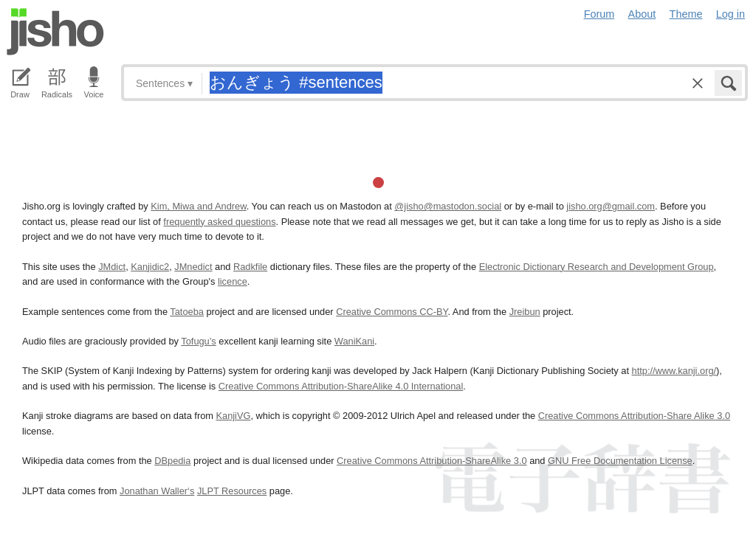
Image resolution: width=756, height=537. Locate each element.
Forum (599, 14)
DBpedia (172, 461)
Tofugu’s (198, 341)
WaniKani (354, 341)
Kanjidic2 (150, 267)
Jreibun (525, 312)
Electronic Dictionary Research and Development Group (597, 267)
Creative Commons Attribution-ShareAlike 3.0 (432, 461)
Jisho (55, 32)
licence (233, 281)
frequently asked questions (219, 222)
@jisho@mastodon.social (448, 206)
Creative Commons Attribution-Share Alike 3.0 (634, 416)
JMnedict (193, 267)
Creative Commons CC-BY (392, 312)
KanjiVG (233, 416)
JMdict (112, 267)
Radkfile (250, 267)
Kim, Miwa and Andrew (198, 206)
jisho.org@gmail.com (611, 206)
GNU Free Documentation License (620, 461)
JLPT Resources (232, 491)
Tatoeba (187, 312)
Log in (731, 14)
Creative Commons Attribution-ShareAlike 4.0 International (341, 386)
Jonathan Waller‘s (157, 491)
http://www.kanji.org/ (674, 371)
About (642, 14)
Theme (686, 14)
